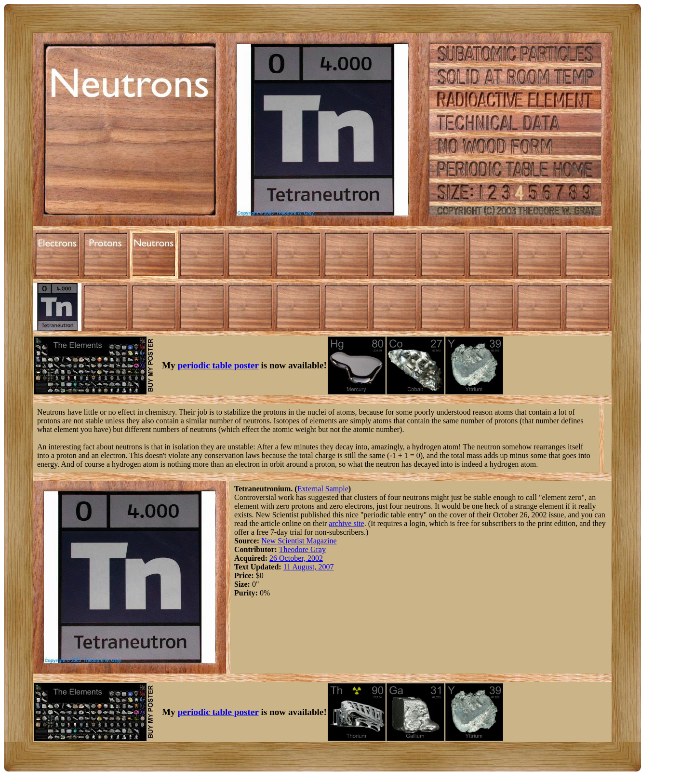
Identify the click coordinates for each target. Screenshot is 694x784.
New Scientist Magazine (299, 541)
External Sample (323, 489)
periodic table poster (218, 365)
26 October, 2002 (296, 558)
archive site (346, 523)
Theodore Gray (302, 549)
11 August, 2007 (309, 567)
